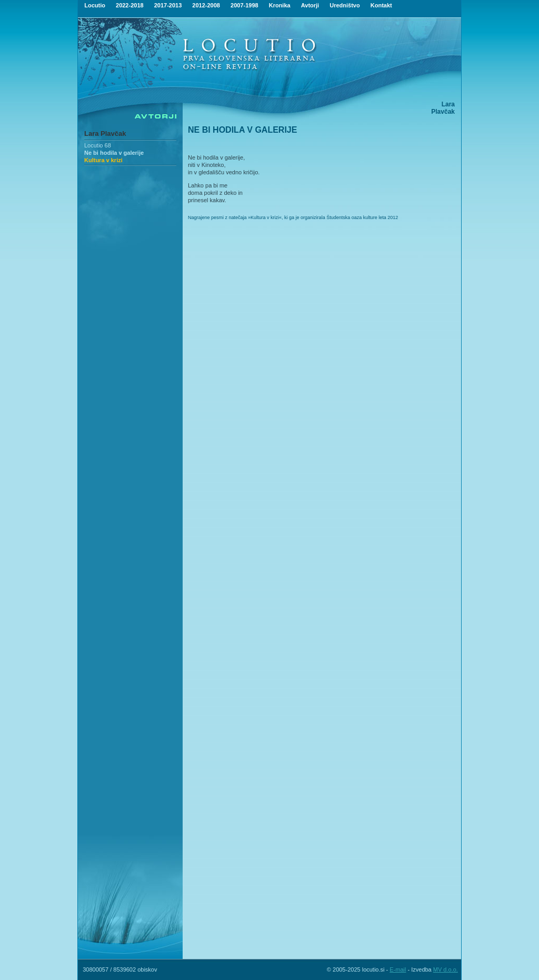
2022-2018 (130, 5)
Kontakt (381, 5)
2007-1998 (244, 5)
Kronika (280, 5)
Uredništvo (345, 5)
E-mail (398, 969)
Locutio (95, 5)
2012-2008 (206, 5)
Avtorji (310, 5)
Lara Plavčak (105, 133)
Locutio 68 (98, 145)
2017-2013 (168, 5)
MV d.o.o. (446, 969)
